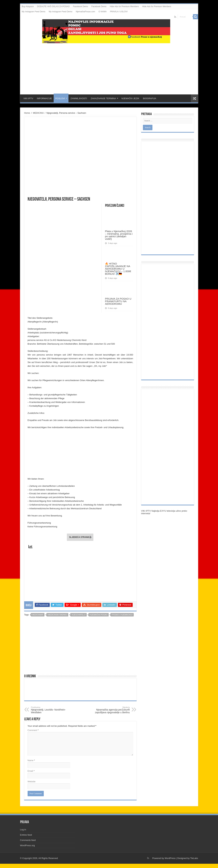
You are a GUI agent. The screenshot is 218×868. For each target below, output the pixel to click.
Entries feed (26, 835)
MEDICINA (38, 113)
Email (31, 771)
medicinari (38, 615)
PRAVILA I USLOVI (119, 12)
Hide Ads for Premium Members (124, 6)
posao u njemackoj (122, 615)
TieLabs (194, 858)
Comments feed (28, 840)
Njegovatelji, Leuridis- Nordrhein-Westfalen (48, 710)
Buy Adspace (28, 6)
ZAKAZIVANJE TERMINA (103, 98)
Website (32, 782)
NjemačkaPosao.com (85, 12)
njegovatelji (79, 615)
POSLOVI (60, 98)
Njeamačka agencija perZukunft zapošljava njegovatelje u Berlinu (112, 710)
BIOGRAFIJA (150, 98)
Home (27, 113)
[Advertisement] (109, 67)
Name (31, 760)
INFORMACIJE (44, 98)
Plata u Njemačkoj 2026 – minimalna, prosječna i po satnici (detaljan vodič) (119, 235)
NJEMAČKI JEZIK (130, 98)
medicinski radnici (58, 615)
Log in (23, 830)
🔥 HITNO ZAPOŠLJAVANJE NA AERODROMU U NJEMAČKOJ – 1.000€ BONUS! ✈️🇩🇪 (118, 269)
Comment (33, 730)
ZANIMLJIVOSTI (79, 98)
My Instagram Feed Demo (34, 12)
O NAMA (102, 12)
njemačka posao (99, 615)
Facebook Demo (81, 6)
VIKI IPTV (28, 98)
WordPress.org (27, 845)
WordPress (170, 858)
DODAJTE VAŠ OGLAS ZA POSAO (53, 6)
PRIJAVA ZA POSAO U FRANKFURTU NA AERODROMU (118, 301)
